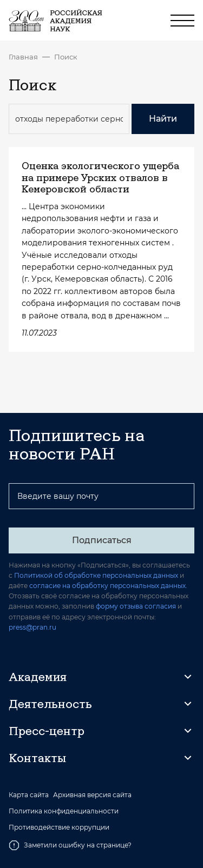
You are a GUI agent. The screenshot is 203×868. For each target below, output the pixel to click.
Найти (163, 119)
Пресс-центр (47, 731)
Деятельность (50, 704)
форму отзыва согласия (136, 606)
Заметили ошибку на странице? (70, 845)
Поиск (66, 57)
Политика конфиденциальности (64, 811)
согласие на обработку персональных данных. (108, 586)
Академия (38, 677)
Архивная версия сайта (92, 795)
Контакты (37, 758)
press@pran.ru (32, 627)
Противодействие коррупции (59, 827)
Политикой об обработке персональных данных (96, 575)
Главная (23, 57)
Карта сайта (29, 795)
